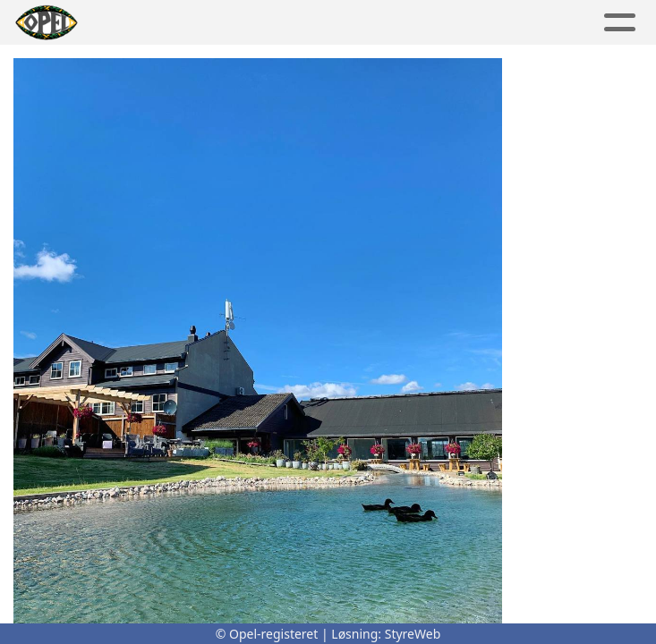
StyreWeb (413, 634)
